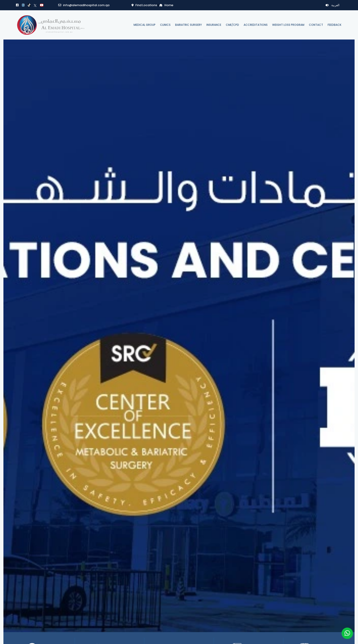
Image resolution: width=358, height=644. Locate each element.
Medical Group (145, 25)
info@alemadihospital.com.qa (84, 5)
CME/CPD (232, 25)
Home (166, 5)
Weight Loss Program (288, 25)
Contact (316, 25)
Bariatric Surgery (188, 25)
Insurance (214, 25)
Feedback (334, 25)
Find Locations (145, 5)
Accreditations (256, 25)
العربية (333, 5)
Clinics (165, 25)
